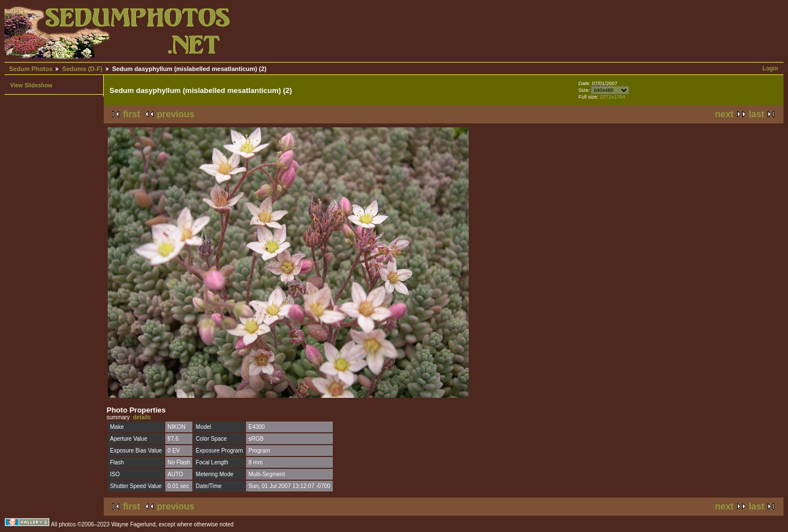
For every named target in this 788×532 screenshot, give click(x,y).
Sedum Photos (31, 69)
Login (770, 68)
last (756, 114)
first (131, 114)
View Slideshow (31, 85)
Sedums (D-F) (82, 69)
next (725, 114)
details (142, 417)
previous (176, 114)
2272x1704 (613, 97)
